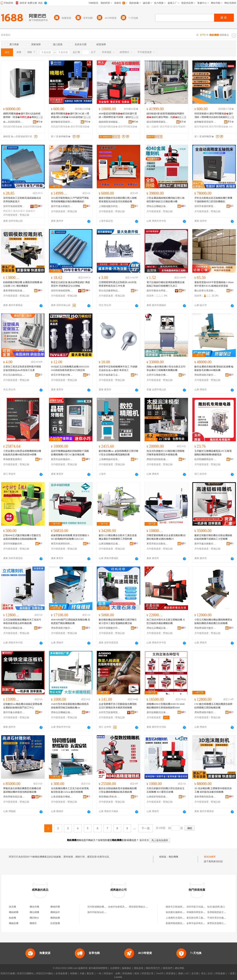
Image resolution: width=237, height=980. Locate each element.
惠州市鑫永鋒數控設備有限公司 (62, 206)
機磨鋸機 (55, 918)
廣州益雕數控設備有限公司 (157, 712)
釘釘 (211, 973)
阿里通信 (171, 973)
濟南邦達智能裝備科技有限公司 (157, 459)
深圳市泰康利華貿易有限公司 (205, 206)
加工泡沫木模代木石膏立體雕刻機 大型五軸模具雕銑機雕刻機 (166, 621)
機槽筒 (33, 923)
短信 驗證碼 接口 (216, 907)
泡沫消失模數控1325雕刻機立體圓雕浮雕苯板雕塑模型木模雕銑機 (166, 453)
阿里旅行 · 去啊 (112, 973)
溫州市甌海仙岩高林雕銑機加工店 (105, 912)
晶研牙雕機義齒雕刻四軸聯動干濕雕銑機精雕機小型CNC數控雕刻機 (70, 453)
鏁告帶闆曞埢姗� (80, 127)
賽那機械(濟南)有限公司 (110, 797)
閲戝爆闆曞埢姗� (13, 127)
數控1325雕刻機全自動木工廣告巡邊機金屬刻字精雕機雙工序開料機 (118, 537)
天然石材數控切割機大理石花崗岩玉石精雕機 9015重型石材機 (166, 790)
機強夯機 (34, 907)
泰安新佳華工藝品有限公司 (201, 918)
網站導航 (180, 968)
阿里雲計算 (148, 973)
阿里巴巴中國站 (45, 973)
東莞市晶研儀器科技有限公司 (62, 459)
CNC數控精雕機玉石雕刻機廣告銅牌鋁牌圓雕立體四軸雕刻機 (213, 706)
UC (187, 973)
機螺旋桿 (55, 912)
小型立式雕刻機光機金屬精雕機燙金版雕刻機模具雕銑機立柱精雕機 (213, 621)
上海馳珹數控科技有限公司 (110, 206)
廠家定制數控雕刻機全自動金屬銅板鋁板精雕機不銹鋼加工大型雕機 (213, 537)
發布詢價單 (210, 857)
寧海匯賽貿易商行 (13, 459)
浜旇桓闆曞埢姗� (32, 127)
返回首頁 (144, 840)
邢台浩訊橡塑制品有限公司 (110, 291)
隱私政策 (139, 968)
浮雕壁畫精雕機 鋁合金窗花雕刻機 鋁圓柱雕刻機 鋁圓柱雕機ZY (166, 537)
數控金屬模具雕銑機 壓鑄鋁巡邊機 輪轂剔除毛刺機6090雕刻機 (214, 368)
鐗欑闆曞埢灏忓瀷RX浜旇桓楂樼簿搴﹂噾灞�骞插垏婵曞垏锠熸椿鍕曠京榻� (22, 116)
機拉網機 (34, 912)
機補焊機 (55, 907)
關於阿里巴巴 (153, 968)
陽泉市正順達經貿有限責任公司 (182, 907)
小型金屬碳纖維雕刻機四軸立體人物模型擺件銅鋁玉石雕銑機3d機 (166, 200)
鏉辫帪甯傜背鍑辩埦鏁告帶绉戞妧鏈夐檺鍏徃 (62, 122)
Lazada (118, 977)
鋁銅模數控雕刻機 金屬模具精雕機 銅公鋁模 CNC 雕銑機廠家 (23, 284)
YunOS (160, 973)
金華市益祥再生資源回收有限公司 (204, 923)
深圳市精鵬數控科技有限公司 (14, 544)
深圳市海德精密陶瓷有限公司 (14, 206)
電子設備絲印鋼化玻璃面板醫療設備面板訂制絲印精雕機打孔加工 (166, 284)
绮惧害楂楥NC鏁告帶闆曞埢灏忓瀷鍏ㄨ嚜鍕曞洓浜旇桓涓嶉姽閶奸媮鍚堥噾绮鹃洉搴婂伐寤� (214, 116)
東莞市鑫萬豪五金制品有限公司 (110, 375)
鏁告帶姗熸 (180, 127)
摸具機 (12, 907)
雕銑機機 (173, 857)
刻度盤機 (55, 923)
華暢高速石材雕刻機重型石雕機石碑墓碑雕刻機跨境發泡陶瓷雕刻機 (22, 790)
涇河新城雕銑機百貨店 (99, 907)
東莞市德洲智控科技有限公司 (62, 544)
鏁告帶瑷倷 (166, 127)
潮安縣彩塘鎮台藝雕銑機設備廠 (145, 907)
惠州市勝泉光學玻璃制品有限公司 (157, 291)
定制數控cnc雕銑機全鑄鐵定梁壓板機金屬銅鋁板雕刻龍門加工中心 (23, 706)
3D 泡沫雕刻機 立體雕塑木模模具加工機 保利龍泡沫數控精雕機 (213, 790)
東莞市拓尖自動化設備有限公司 (157, 544)
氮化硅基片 (19, 211)
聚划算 (90, 973)
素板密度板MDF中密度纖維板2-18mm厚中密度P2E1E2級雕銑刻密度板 (214, 284)
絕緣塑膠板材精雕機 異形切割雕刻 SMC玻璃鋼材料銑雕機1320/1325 (70, 537)
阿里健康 (220, 973)
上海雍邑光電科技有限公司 (180, 918)
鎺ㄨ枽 (39, 117)
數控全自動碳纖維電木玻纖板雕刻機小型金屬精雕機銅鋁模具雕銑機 (118, 790)
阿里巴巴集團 (8, 973)
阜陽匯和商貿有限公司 (198, 912)
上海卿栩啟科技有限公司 (110, 459)
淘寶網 (73, 973)
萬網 (181, 973)
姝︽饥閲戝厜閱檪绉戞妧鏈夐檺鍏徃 (14, 122)
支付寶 (195, 973)
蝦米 (137, 973)
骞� (40, 122)
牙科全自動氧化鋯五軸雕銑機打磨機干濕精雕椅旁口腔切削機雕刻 (213, 200)
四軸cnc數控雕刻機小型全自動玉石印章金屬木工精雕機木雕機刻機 (166, 368)
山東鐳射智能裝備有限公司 (157, 797)
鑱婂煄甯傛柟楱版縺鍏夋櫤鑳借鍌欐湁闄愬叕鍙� (110, 122)
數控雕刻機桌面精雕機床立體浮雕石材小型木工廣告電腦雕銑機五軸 (118, 621)
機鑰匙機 (14, 923)
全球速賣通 (61, 973)
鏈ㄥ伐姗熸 (153, 127)
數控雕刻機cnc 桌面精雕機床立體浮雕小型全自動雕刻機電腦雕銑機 (118, 453)
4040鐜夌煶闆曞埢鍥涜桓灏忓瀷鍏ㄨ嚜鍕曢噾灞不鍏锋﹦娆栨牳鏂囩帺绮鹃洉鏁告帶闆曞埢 (118, 116)
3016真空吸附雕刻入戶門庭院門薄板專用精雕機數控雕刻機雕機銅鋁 (70, 200)
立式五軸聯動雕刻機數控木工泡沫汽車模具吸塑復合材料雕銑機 (22, 621)
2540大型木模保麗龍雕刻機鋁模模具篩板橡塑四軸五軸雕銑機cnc (70, 706)
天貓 (82, 973)
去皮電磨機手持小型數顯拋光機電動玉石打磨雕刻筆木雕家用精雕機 (118, 706)
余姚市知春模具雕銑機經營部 (123, 907)
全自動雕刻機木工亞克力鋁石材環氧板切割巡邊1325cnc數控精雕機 (70, 790)
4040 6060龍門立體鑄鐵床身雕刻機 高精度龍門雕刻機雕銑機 (71, 621)
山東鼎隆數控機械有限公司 (62, 797)
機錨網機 (14, 912)
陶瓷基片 (8, 211)
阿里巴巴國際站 (25, 973)
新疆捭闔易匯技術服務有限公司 (182, 923)
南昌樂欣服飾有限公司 (178, 912)
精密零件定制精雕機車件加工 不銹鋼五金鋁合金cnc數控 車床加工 (118, 368)
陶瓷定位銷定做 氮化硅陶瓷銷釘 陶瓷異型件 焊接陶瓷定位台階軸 (71, 284)
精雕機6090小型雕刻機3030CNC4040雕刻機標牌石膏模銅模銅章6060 (166, 706)
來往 (203, 973)
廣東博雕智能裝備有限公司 (14, 291)
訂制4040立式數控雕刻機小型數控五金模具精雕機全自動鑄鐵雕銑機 (22, 537)
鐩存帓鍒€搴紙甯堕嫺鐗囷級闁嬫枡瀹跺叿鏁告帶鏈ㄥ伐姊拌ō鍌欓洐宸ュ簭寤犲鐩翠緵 (166, 116)
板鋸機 (12, 918)
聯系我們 (167, 968)
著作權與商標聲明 (98, 968)
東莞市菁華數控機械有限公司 (62, 375)
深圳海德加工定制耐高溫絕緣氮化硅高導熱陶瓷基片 (22, 200)
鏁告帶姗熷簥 (201, 127)
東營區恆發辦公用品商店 (220, 923)
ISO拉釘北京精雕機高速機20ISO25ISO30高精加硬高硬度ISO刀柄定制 (70, 368)
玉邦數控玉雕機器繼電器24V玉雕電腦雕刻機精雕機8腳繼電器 (213, 453)
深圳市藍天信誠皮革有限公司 (202, 907)
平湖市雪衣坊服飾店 (218, 918)
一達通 (231, 973)
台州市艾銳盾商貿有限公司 (110, 712)
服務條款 (127, 968)
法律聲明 (115, 968)
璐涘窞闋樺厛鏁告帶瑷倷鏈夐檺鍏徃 (157, 122)
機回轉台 (34, 918)
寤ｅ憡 (87, 117)
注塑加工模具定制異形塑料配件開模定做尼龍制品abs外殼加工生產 (22, 368)
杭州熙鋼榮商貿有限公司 (205, 459)
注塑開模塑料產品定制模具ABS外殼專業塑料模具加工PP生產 (118, 284)
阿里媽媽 (127, 973)
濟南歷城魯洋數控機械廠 (205, 375)
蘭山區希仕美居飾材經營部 (205, 291)
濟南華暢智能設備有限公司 (14, 797)
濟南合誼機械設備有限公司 (157, 206)
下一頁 (146, 828)
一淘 (99, 973)
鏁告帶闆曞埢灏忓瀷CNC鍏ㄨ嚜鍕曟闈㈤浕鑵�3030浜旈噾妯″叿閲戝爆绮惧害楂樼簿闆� (70, 116)
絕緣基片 (31, 211)
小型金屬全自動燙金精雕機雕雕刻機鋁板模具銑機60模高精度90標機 (22, 453)
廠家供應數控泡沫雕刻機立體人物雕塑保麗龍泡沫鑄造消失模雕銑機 (118, 200)
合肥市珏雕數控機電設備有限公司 (157, 375)
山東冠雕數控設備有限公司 (110, 544)
